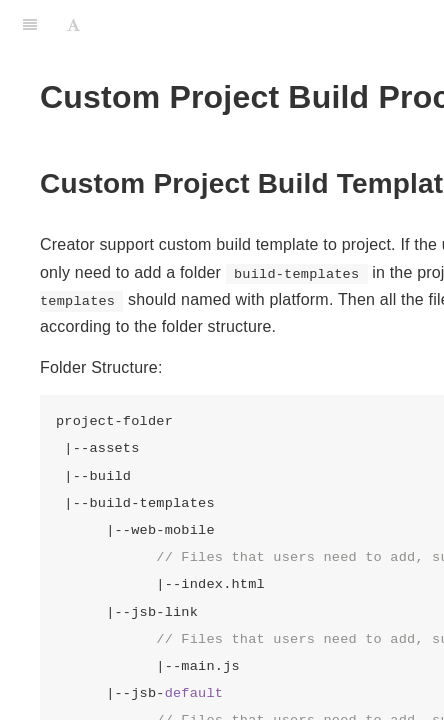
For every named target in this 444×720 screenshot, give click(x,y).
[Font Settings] (73, 25)
